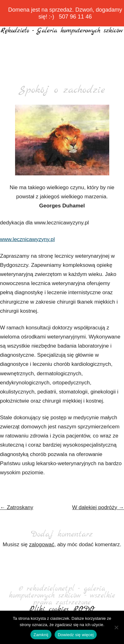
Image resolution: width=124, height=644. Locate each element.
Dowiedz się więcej (76, 635)
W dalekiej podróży (98, 507)
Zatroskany (17, 507)
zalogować (42, 545)
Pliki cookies (49, 609)
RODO (84, 609)
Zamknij (41, 635)
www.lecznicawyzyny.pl (27, 239)
